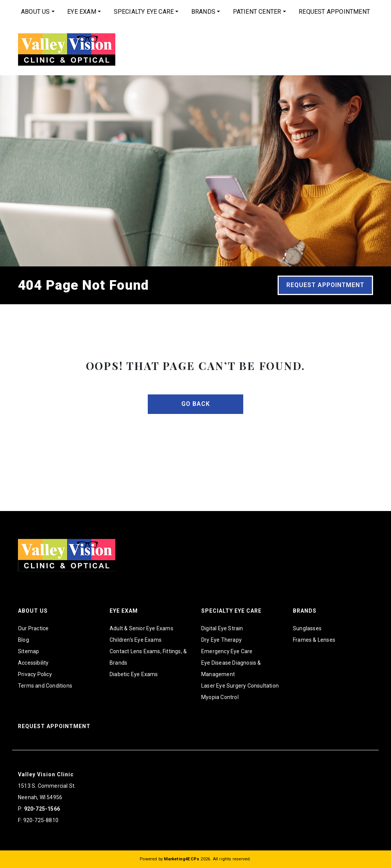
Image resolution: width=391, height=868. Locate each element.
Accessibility (33, 663)
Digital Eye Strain (222, 628)
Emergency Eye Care (227, 651)
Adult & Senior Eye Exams (141, 628)
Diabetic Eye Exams (134, 674)
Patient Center (257, 12)
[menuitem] (38, 12)
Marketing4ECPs (182, 859)
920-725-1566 (42, 809)
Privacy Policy (35, 674)
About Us (36, 12)
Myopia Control (220, 697)
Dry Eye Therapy (221, 640)
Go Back (196, 404)
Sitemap (28, 651)
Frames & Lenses (314, 640)
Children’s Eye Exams (136, 640)
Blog (23, 640)
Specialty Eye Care (144, 12)
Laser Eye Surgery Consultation (240, 686)
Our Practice (33, 628)
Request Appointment (334, 12)
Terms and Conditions (45, 686)
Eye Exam (82, 12)
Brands (203, 12)
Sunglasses (307, 628)
